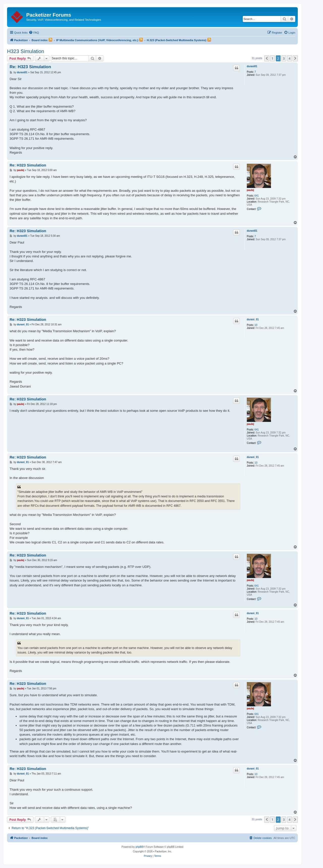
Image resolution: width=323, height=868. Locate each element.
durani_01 (253, 319)
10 (256, 325)
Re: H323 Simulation (30, 67)
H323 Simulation (26, 51)
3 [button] (284, 58)
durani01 (252, 66)
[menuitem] (34, 33)
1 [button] (272, 58)
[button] (267, 58)
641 (257, 196)
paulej (250, 190)
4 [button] (290, 58)
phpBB (139, 847)
